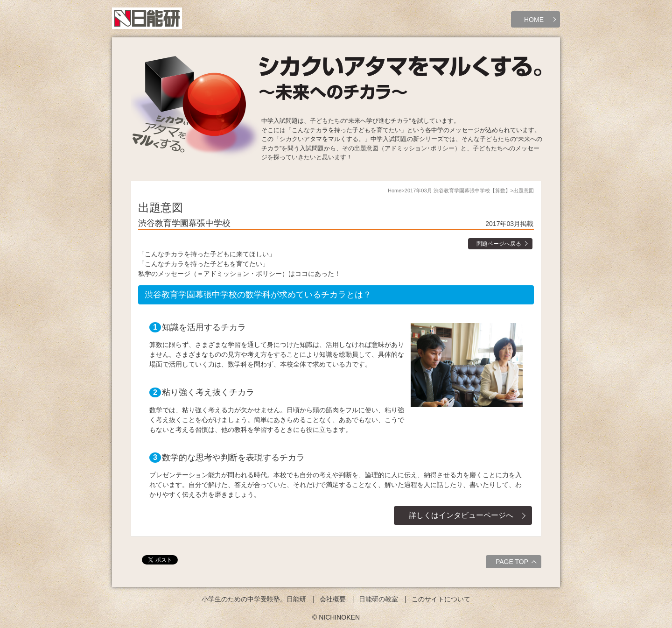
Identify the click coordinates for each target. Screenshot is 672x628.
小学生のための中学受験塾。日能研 (254, 599)
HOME (534, 20)
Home (395, 191)
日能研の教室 (378, 599)
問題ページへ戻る (499, 244)
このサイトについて (441, 599)
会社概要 (333, 599)
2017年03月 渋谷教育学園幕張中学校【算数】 (458, 191)
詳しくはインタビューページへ (461, 515)
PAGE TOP (517, 563)
